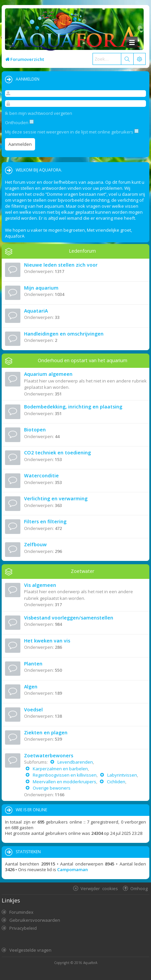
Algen (31, 687)
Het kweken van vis (47, 641)
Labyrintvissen (122, 775)
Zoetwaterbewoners (49, 755)
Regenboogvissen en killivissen (64, 775)
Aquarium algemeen (48, 374)
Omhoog (139, 888)
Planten (33, 664)
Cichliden (116, 782)
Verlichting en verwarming (56, 498)
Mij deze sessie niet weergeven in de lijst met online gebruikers (72, 132)
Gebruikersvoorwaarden (35, 920)
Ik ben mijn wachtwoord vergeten (39, 113)
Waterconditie (41, 476)
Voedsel (33, 710)
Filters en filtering (45, 521)
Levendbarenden (75, 762)
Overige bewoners (51, 788)
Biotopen (35, 430)
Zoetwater (83, 571)
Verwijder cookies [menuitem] (99, 888)
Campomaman (72, 869)
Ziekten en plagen (46, 733)
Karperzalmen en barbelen (60, 769)
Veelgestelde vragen (30, 950)
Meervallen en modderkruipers (64, 782)
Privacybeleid (23, 928)
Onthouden (19, 122)
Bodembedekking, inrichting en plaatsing (73, 407)
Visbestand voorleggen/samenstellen (69, 618)
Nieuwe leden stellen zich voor (61, 265)
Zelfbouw (35, 544)
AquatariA (36, 311)
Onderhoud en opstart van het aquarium (83, 360)
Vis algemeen (40, 585)
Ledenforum (82, 251)
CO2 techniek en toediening (57, 453)
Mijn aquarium (41, 288)
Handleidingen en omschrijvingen (64, 334)
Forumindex (21, 912)
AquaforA (90, 963)
